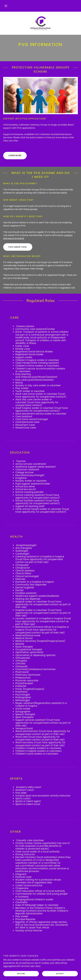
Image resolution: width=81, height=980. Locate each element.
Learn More (15, 155)
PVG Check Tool (18, 247)
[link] (40, 23)
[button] (6, 6)
